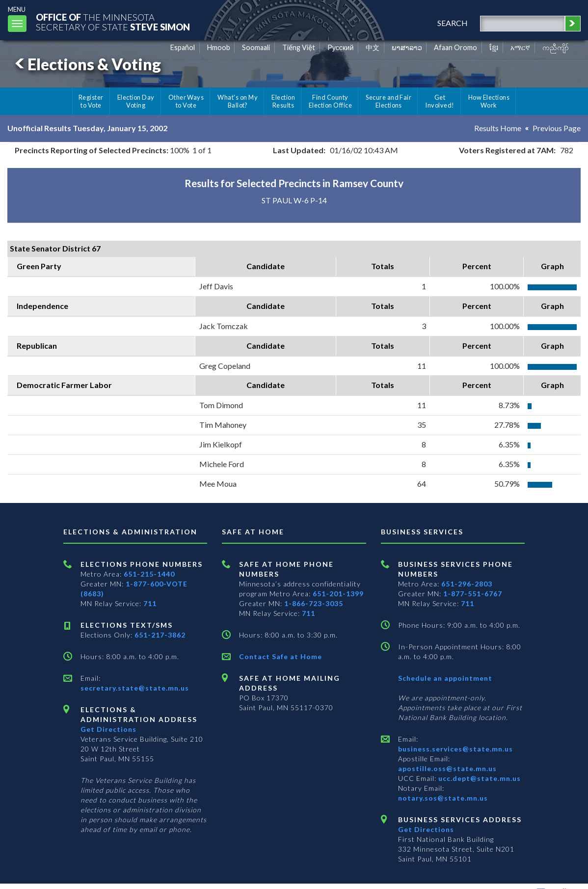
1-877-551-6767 (473, 594)
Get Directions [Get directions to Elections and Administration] (108, 729)
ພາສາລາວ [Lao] (407, 47)
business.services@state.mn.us (455, 749)
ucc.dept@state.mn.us (479, 778)
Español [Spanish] (183, 47)
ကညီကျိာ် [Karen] (556, 47)
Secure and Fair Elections (388, 101)
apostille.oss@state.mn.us (447, 768)
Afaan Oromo (455, 47)
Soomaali (256, 47)
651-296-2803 (467, 584)
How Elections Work (489, 101)
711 (150, 603)
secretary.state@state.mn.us (135, 688)
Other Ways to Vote (186, 101)
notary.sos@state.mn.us (443, 798)
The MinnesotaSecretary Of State (113, 22)
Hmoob (219, 47)
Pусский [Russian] (341, 47)
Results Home (498, 128)
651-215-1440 (149, 574)
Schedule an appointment (445, 678)
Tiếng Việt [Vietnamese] (299, 47)
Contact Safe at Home (281, 656)
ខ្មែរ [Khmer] (494, 47)
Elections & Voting (86, 64)
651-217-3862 (160, 635)
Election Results (283, 101)
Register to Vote (91, 101)
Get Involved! (440, 101)
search (453, 23)
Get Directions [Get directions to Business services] (426, 829)
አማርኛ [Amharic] (520, 47)
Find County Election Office (330, 101)
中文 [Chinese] (373, 47)
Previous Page (557, 128)
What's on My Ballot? (238, 101)
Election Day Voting (136, 101)
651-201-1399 (338, 594)
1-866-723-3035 (314, 603)
